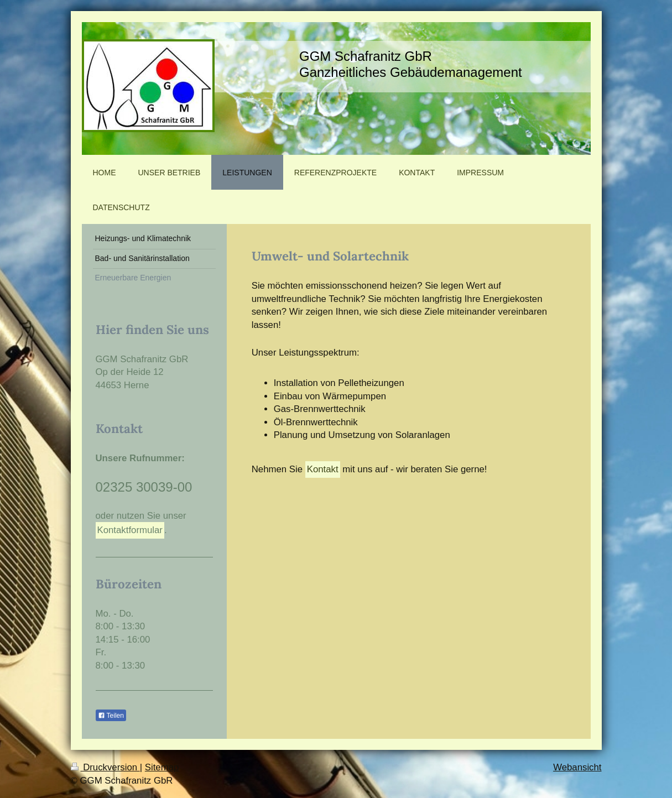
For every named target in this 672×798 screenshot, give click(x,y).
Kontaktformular (130, 530)
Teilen (111, 716)
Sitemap (162, 767)
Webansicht (577, 767)
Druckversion (105, 767)
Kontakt (323, 469)
